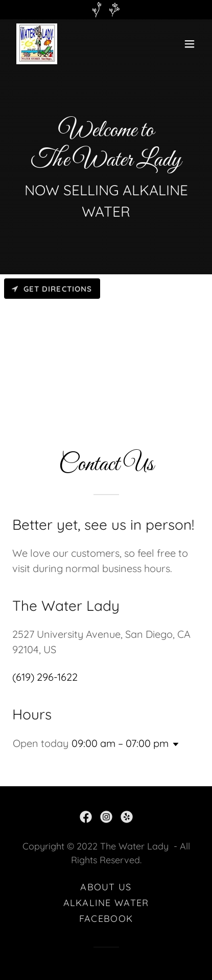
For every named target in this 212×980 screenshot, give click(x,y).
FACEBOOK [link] (106, 919)
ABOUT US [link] (106, 887)
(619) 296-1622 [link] (45, 677)
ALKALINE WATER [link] (106, 903)
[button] (190, 44)
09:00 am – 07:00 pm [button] (120, 743)
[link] (37, 44)
